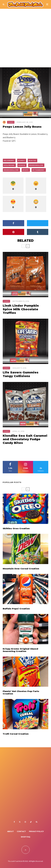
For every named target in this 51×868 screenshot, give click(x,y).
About (10, 831)
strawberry (39, 170)
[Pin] (13, 232)
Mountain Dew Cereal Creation (21, 569)
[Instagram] (25, 822)
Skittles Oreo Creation (16, 529)
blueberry (9, 160)
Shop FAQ (26, 837)
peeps (26, 170)
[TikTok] (31, 822)
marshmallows (12, 170)
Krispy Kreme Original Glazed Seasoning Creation (20, 652)
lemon (22, 165)
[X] (20, 822)
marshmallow (37, 165)
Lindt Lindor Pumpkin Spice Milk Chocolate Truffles (21, 309)
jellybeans (10, 165)
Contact (21, 831)
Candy (11, 122)
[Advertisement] (26, 39)
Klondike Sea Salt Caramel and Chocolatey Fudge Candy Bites (25, 439)
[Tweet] (38, 223)
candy (22, 160)
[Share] (13, 223)
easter (33, 160)
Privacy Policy (36, 831)
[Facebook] (14, 822)
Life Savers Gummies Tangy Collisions (21, 374)
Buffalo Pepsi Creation (16, 609)
